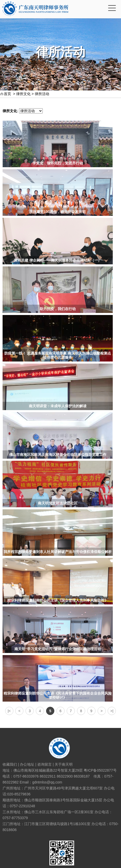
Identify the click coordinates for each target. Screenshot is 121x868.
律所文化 (23, 94)
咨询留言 (45, 764)
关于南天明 (64, 764)
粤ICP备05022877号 (100, 770)
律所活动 (42, 94)
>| (112, 711)
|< (9, 711)
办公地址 (27, 764)
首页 (7, 94)
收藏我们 (10, 764)
